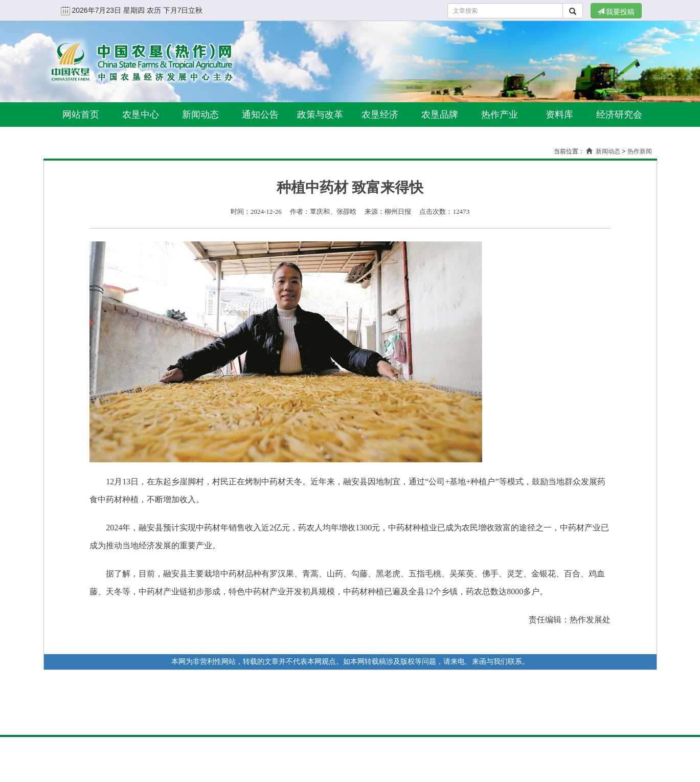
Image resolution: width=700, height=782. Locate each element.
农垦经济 (380, 115)
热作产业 (500, 115)
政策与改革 (320, 115)
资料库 (559, 115)
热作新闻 (640, 151)
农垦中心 (141, 115)
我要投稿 (616, 12)
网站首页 (81, 115)
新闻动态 (200, 115)
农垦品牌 (440, 115)
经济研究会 (619, 115)
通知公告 (260, 115)
